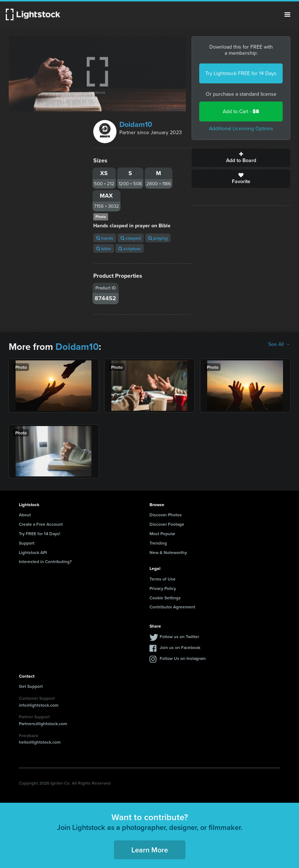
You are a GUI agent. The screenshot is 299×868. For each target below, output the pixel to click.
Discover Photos (166, 515)
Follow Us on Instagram (183, 658)
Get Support (31, 686)
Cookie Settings (165, 598)
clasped (131, 238)
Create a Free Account (41, 524)
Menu (287, 15)
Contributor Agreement (172, 607)
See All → (279, 344)
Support (27, 543)
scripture (130, 249)
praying (158, 238)
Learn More (150, 850)
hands (105, 238)
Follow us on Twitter (179, 636)
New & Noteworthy (168, 552)
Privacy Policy (163, 588)
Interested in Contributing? (45, 561)
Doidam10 (136, 124)
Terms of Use (163, 579)
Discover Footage (167, 524)
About (25, 515)
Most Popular (162, 534)
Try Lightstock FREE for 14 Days (241, 73)
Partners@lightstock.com (43, 724)
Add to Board (241, 158)
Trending (158, 543)
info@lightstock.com (39, 705)
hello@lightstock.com (40, 742)
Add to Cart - (241, 111)
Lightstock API (33, 552)
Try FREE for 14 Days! (40, 534)
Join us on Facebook (180, 647)
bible (104, 249)
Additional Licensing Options (241, 129)
